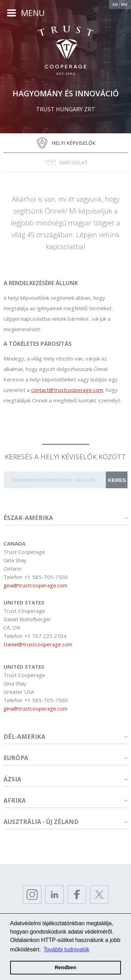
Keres (117, 480)
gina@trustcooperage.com (35, 585)
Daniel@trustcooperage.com (38, 644)
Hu (124, 4)
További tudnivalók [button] (66, 949)
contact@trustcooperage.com (67, 390)
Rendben (66, 967)
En (115, 4)
